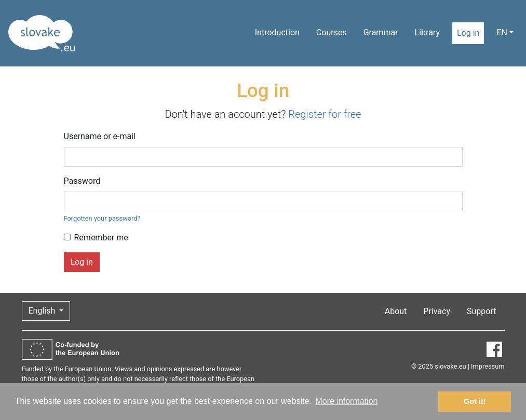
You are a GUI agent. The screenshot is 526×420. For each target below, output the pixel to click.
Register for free (325, 114)
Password (82, 181)
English (43, 311)
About (396, 311)
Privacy (437, 311)
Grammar (381, 32)
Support (481, 311)
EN (502, 32)
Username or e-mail (100, 136)
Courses (332, 32)
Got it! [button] (475, 401)
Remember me (101, 238)
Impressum (488, 366)
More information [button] (346, 401)
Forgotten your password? (102, 218)
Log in (468, 33)
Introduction (277, 32)
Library (427, 32)
